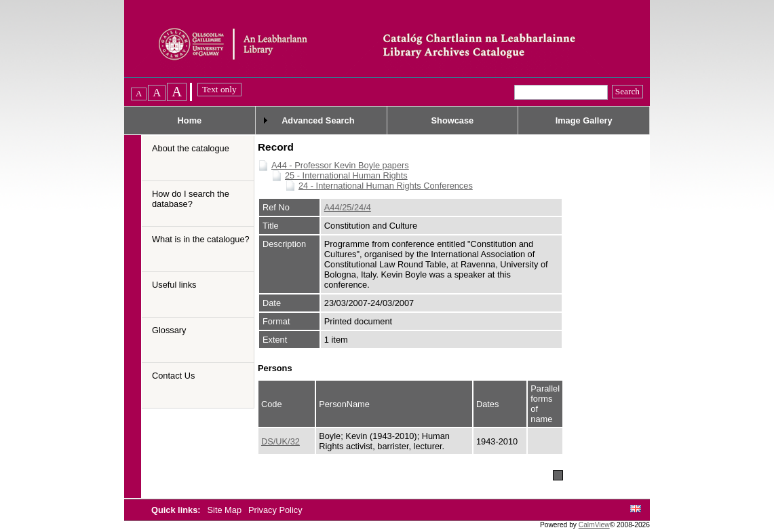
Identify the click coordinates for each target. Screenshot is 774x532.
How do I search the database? (191, 199)
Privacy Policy (275, 510)
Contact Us (173, 376)
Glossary (169, 330)
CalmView (594, 525)
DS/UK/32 (280, 441)
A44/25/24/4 (348, 207)
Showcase (453, 120)
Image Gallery (584, 120)
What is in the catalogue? (201, 239)
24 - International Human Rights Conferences (386, 186)
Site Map (226, 510)
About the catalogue (191, 148)
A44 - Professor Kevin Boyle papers (340, 165)
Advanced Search (318, 120)
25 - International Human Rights (346, 175)
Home (190, 120)
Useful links (174, 285)
